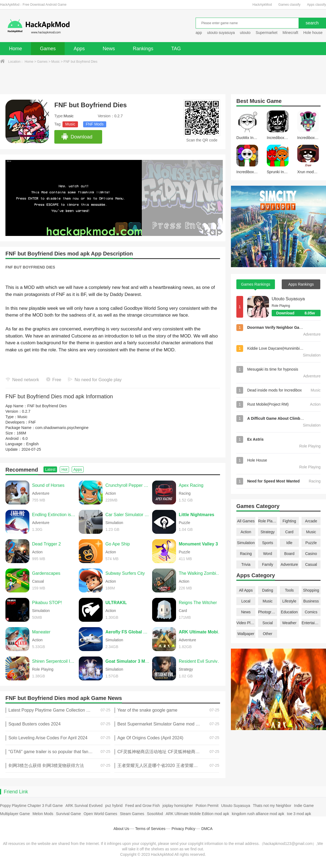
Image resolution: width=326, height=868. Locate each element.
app (199, 33)
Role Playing (268, 521)
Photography (268, 612)
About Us (121, 829)
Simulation (246, 543)
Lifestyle (289, 601)
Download (77, 137)
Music (56, 62)
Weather (289, 623)
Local (246, 601)
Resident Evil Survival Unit (201, 661)
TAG (176, 49)
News (109, 49)
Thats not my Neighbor (272, 806)
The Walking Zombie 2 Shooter (201, 573)
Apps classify (316, 5)
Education (289, 612)
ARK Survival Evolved (84, 806)
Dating (268, 590)
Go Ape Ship (118, 544)
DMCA (207, 829)
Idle (289, 543)
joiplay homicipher (178, 806)
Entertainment (311, 623)
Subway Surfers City (125, 573)
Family (267, 564)
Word (267, 554)
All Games (246, 521)
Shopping (311, 590)
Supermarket (267, 33)
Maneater (41, 632)
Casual (311, 564)
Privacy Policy (183, 829)
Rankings (143, 49)
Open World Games (100, 814)
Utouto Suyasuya (288, 299)
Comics (311, 612)
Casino (311, 554)
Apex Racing (191, 485)
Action (246, 532)
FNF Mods (95, 124)
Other (267, 634)
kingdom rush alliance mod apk (258, 814)
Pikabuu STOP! (47, 603)
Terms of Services (150, 829)
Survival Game (68, 814)
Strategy (268, 532)
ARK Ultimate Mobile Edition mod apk (197, 814)
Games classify (289, 5)
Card (289, 532)
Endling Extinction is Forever (54, 515)
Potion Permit (207, 806)
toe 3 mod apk (299, 814)
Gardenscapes (46, 573)
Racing (246, 554)
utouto (245, 33)
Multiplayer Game (15, 814)
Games (48, 49)
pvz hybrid (114, 806)
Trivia (246, 564)
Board (289, 554)
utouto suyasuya (221, 33)
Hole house (313, 33)
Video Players (246, 623)
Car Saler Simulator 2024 (127, 515)
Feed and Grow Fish (142, 806)
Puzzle (311, 543)
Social (268, 623)
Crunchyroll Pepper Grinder (127, 485)
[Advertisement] (163, 79)
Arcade (311, 521)
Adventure (289, 564)
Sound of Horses (48, 485)
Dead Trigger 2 (46, 544)
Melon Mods (43, 814)
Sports (268, 543)
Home (15, 49)
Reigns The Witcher (198, 603)
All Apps (246, 590)
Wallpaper (246, 634)
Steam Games (132, 814)
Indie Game (304, 806)
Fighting (289, 521)
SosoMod (155, 814)
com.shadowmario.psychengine (62, 428)
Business (311, 601)
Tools (289, 590)
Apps (79, 49)
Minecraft (290, 33)
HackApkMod (262, 5)
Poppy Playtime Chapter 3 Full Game (31, 806)
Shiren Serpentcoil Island (54, 661)
